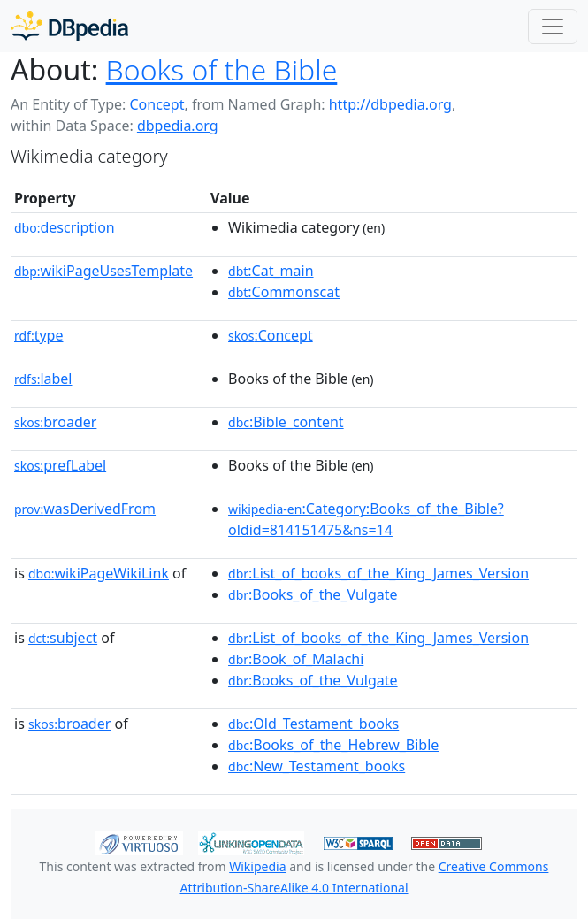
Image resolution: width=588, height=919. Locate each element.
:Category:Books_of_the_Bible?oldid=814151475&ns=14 (366, 519)
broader (55, 422)
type (39, 335)
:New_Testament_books (317, 766)
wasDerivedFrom (85, 509)
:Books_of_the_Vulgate (313, 594)
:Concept (271, 335)
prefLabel (60, 465)
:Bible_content (286, 422)
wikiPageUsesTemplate (103, 271)
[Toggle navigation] (553, 27)
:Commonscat (284, 292)
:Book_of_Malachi (296, 659)
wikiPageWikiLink (99, 573)
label (43, 379)
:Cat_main (271, 271)
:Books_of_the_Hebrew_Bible (333, 745)
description (65, 227)
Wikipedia (257, 866)
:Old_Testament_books (313, 724)
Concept (157, 104)
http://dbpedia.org (390, 104)
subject (63, 638)
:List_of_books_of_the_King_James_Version (378, 573)
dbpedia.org (178, 126)
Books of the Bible (222, 69)
